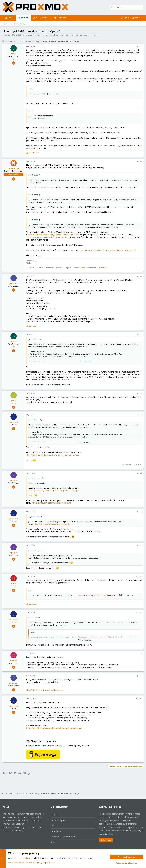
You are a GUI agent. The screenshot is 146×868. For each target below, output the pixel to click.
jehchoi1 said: (34, 339)
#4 (141, 334)
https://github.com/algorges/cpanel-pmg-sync (52, 503)
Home (54, 815)
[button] (50, 18)
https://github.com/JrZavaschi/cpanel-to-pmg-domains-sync (55, 728)
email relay (55, 35)
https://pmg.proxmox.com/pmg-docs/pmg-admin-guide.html (111, 250)
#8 (141, 512)
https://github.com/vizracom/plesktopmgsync (46, 690)
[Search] (127, 7)
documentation (103, 268)
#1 (141, 47)
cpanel (45, 35)
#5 (141, 394)
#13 (141, 676)
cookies (26, 858)
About (54, 842)
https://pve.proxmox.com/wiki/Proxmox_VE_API (48, 237)
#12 (141, 653)
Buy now (82, 268)
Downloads (56, 831)
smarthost (88, 35)
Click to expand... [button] (84, 362)
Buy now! (106, 840)
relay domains (67, 35)
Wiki (53, 826)
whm (96, 35)
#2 (141, 161)
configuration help (33, 35)
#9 (141, 545)
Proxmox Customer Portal (63, 837)
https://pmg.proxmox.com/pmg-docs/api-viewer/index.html (53, 235)
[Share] (137, 47)
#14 (141, 699)
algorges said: (34, 516)
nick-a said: (33, 618)
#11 (141, 613)
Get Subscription (58, 820)
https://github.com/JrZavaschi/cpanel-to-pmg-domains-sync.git (53, 455)
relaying (78, 35)
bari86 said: (33, 175)
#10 (141, 577)
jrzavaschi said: (35, 478)
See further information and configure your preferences (32, 863)
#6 (141, 415)
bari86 (7, 35)
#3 (141, 276)
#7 (141, 473)
